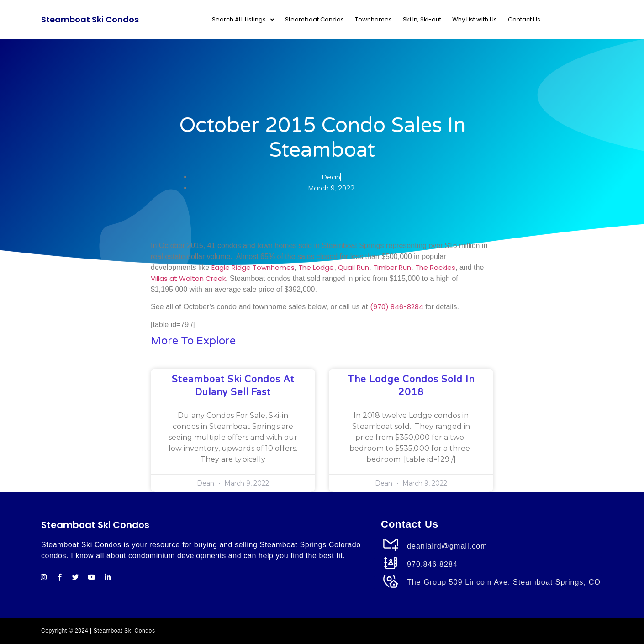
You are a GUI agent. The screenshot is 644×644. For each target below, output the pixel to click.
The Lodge (316, 267)
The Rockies (435, 267)
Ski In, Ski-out (422, 19)
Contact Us (524, 19)
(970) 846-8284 (397, 307)
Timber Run (392, 267)
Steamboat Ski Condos (90, 19)
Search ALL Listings (243, 20)
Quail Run (354, 267)
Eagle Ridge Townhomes (253, 267)
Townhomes (373, 19)
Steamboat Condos (314, 19)
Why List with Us (475, 19)
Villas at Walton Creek (188, 278)
